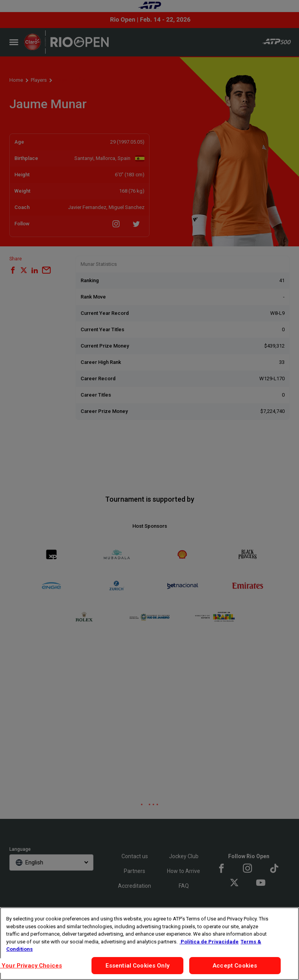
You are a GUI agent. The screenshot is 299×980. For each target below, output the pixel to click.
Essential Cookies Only (137, 966)
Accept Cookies (235, 966)
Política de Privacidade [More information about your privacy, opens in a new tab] (209, 942)
